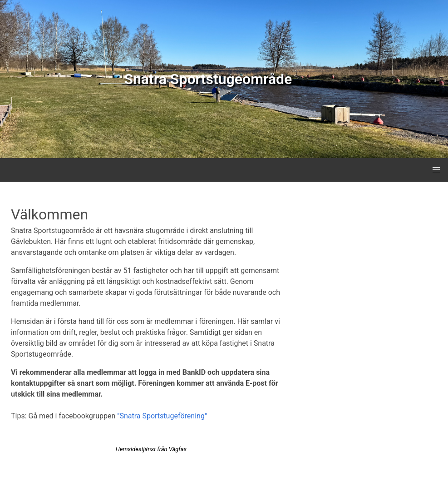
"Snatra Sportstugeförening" (162, 416)
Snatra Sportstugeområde (208, 79)
